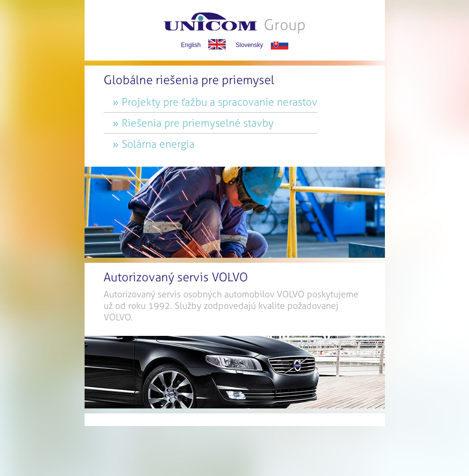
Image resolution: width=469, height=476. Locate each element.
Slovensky (250, 45)
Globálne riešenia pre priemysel (189, 80)
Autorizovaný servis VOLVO (176, 277)
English (190, 45)
